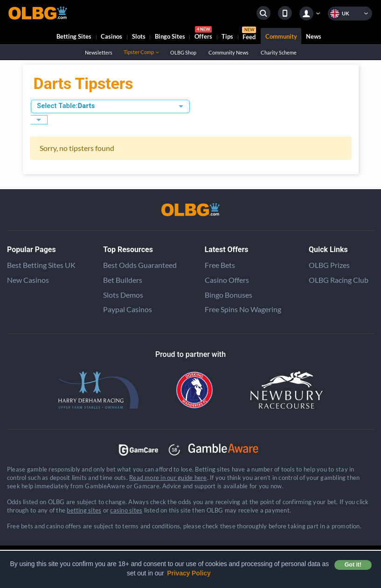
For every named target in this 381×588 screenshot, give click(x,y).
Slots (139, 36)
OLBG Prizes (329, 265)
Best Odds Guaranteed (140, 265)
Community (281, 36)
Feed (249, 34)
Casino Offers (227, 280)
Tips (227, 36)
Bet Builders (123, 280)
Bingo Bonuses (229, 295)
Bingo (170, 36)
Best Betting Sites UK (41, 265)
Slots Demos (123, 295)
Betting (74, 36)
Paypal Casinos (128, 309)
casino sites (126, 510)
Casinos (111, 36)
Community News (228, 52)
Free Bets (220, 265)
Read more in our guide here (168, 478)
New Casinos (28, 280)
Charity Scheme (278, 52)
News (314, 36)
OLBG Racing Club (339, 280)
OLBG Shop (183, 52)
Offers (203, 34)
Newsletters (98, 52)
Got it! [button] (353, 565)
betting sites (84, 510)
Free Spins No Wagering (243, 309)
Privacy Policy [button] (189, 573)
